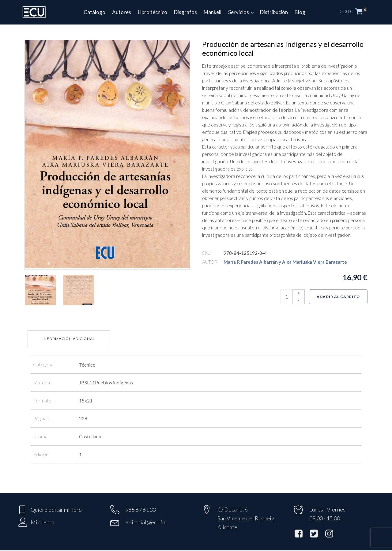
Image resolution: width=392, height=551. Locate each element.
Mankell (213, 12)
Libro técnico (153, 12)
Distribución (274, 12)
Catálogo (94, 12)
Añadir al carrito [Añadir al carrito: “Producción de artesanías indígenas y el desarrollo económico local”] (338, 297)
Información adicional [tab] (69, 339)
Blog (300, 12)
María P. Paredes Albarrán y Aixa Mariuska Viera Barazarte (285, 262)
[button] (357, 12)
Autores (122, 12)
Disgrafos (185, 12)
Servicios (239, 12)
